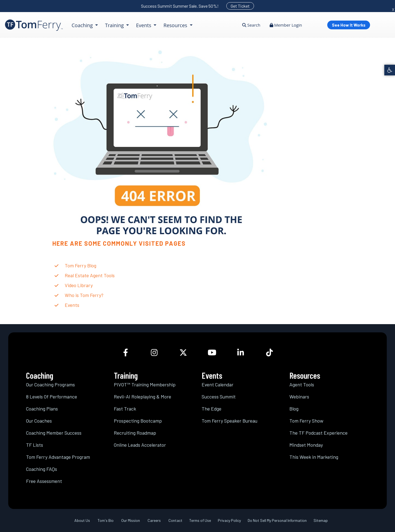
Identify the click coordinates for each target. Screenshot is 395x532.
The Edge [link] (211, 409)
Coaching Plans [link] (42, 409)
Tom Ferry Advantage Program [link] (58, 457)
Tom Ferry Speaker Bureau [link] (229, 421)
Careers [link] (154, 520)
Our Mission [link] (131, 520)
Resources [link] (176, 25)
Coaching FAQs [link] (42, 469)
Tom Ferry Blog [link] (81, 265)
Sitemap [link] (321, 520)
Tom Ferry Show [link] (306, 421)
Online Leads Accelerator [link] (140, 445)
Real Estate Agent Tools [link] (90, 275)
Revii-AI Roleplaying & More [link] (143, 397)
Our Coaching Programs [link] (50, 384)
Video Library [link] (79, 285)
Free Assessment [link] (44, 481)
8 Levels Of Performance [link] (52, 397)
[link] (390, 70)
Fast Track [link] (125, 409)
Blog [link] (294, 409)
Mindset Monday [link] (306, 445)
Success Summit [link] (219, 397)
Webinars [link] (299, 397)
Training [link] (115, 25)
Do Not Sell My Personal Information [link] (277, 520)
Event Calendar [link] (218, 384)
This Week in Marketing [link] (314, 457)
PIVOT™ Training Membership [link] (145, 384)
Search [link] (251, 25)
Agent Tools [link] (302, 384)
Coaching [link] (83, 25)
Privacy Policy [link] (229, 520)
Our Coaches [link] (39, 421)
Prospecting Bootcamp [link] (138, 421)
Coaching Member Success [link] (54, 433)
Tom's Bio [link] (106, 520)
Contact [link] (175, 520)
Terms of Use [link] (200, 520)
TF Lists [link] (35, 445)
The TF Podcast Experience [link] (318, 433)
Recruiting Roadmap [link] (135, 433)
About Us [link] (82, 520)
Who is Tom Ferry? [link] (84, 295)
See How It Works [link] (349, 25)
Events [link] (144, 25)
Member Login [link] (286, 25)
